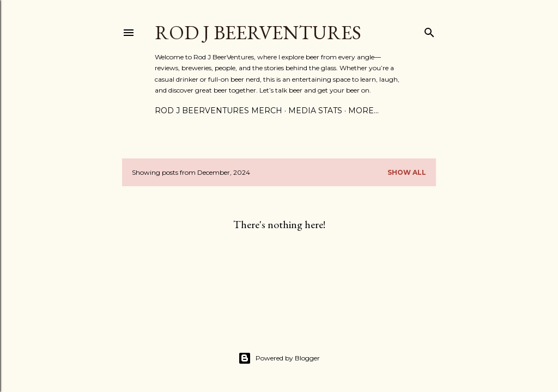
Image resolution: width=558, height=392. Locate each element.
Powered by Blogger (279, 358)
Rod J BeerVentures (258, 32)
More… (363, 111)
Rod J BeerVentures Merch (219, 111)
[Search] (429, 30)
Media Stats (315, 111)
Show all (407, 172)
